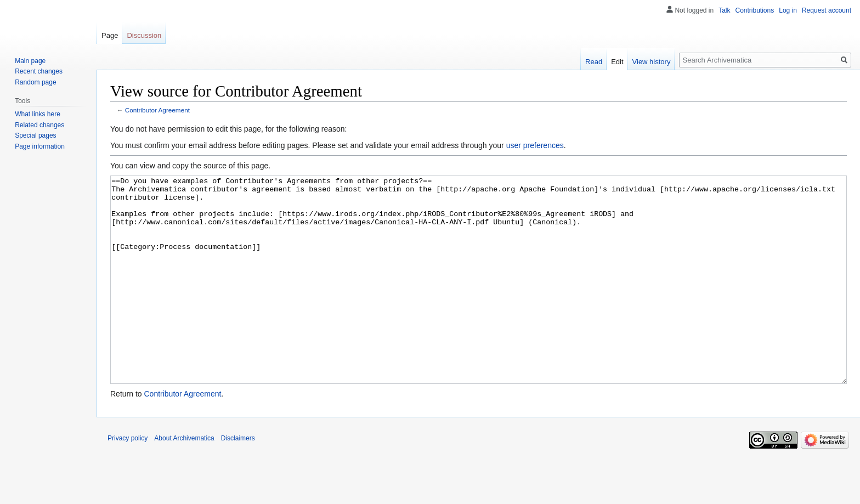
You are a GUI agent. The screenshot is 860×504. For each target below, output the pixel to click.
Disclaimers (238, 479)
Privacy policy (128, 479)
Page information (40, 146)
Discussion (144, 35)
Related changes (39, 125)
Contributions (755, 10)
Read (594, 62)
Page (110, 35)
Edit (617, 62)
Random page (35, 82)
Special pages (35, 135)
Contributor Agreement (157, 110)
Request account (827, 10)
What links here (38, 114)
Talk (724, 10)
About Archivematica (184, 479)
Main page (30, 61)
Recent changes (39, 71)
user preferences (535, 145)
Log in (788, 10)
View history (652, 62)
